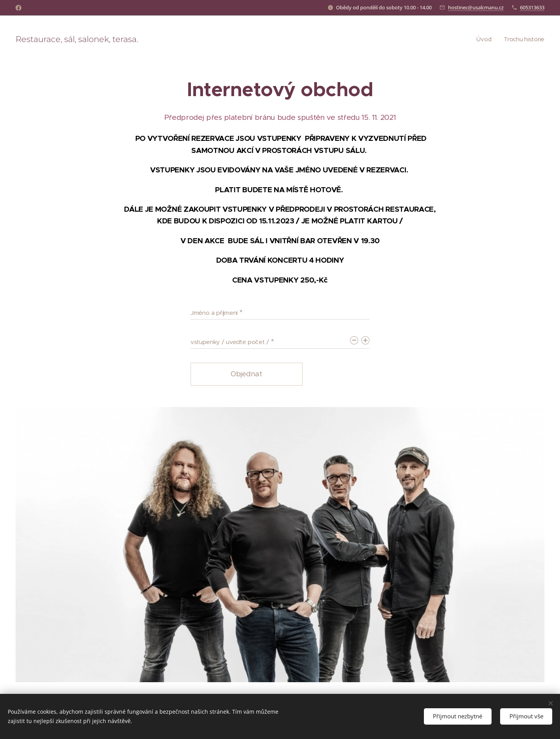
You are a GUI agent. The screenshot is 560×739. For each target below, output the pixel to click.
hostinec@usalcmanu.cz (476, 7)
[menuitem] (484, 39)
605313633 (532, 7)
